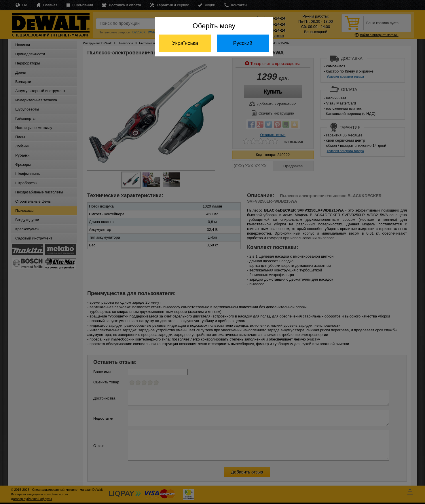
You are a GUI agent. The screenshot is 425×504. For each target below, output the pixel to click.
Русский (243, 43)
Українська (185, 43)
